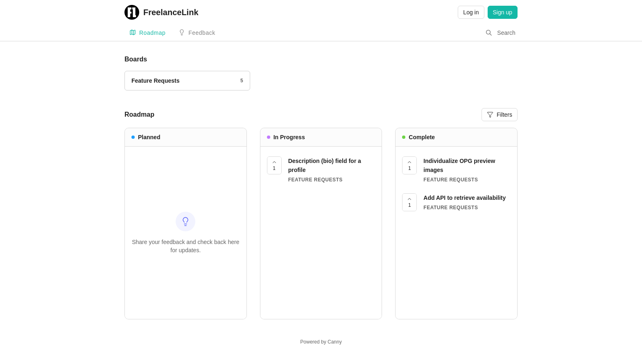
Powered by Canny (321, 342)
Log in (471, 12)
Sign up (503, 12)
